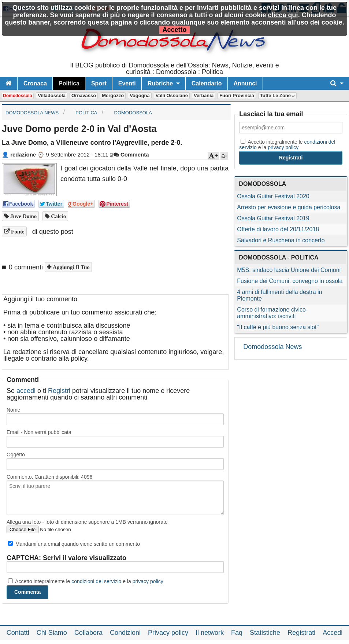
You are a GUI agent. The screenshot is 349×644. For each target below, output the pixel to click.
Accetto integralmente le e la (86, 581)
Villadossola (52, 95)
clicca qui (283, 15)
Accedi (333, 633)
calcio (58, 216)
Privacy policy (168, 633)
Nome (13, 410)
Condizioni (125, 633)
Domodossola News (272, 347)
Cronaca (35, 83)
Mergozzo (113, 95)
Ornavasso (84, 95)
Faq (237, 633)
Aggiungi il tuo (70, 267)
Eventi (127, 83)
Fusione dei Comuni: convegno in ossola (290, 281)
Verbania (204, 95)
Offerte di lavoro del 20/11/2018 (278, 229)
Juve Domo (23, 216)
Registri (59, 391)
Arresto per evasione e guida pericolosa (289, 207)
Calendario (207, 83)
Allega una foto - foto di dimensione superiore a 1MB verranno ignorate (87, 522)
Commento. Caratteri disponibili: (49, 477)
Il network (210, 633)
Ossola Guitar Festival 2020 (273, 196)
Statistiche (265, 633)
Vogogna (140, 95)
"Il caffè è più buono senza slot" (278, 327)
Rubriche (160, 83)
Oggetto (16, 455)
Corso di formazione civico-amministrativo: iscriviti (272, 313)
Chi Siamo (52, 633)
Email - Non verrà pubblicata (39, 432)
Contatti (18, 633)
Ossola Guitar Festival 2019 (273, 218)
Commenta (131, 154)
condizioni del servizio (96, 581)
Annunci (245, 83)
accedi (26, 391)
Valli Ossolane (172, 95)
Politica (69, 83)
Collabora (88, 633)
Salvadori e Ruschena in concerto (281, 240)
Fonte (17, 231)
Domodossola (17, 96)
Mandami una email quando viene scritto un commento (74, 544)
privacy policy (148, 581)
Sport (99, 83)
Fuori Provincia (237, 95)
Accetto (174, 30)
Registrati (301, 633)
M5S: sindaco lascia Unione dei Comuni (289, 270)
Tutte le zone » (277, 95)
